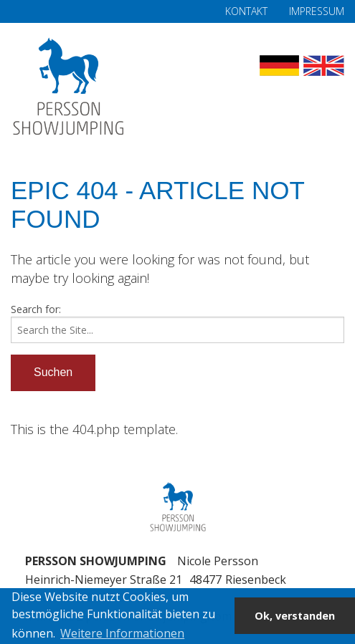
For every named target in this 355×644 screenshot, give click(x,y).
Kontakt (246, 11)
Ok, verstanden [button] (295, 616)
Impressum (317, 11)
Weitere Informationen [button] (122, 633)
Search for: (36, 309)
